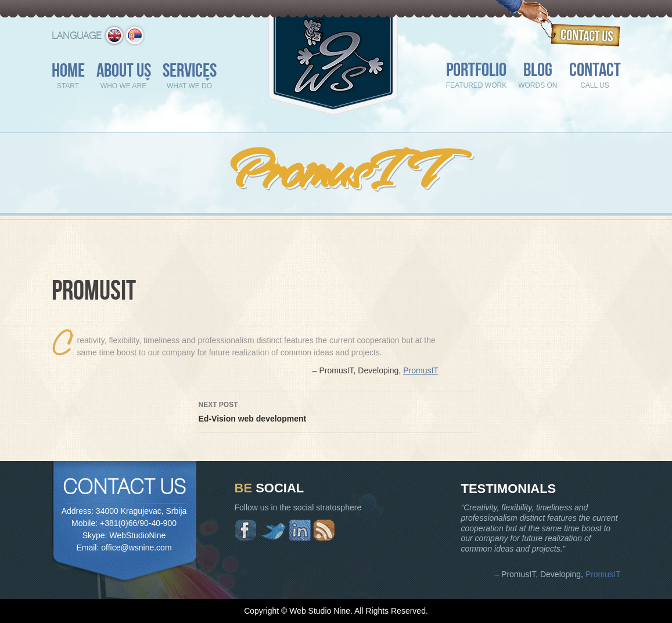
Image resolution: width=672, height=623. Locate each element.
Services (190, 77)
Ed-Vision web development (336, 410)
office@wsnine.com (136, 548)
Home (68, 77)
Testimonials (509, 489)
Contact (595, 77)
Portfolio (476, 77)
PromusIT (421, 370)
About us (124, 77)
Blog (538, 77)
